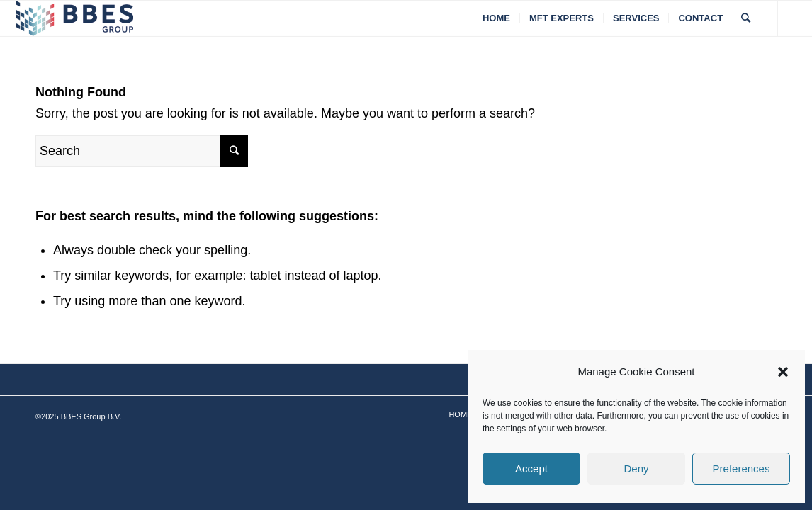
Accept (531, 469)
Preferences (741, 469)
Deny (636, 469)
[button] (783, 372)
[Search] (746, 18)
